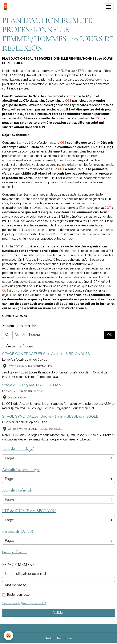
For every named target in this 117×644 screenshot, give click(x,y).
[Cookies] (9, 635)
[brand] (6, 7)
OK (110, 335)
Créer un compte (11, 603)
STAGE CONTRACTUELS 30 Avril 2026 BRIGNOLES (46, 354)
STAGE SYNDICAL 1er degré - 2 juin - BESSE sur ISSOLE (50, 416)
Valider (58, 613)
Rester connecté (18, 595)
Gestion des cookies (59, 638)
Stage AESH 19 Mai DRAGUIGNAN (32, 385)
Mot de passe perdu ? (34, 603)
